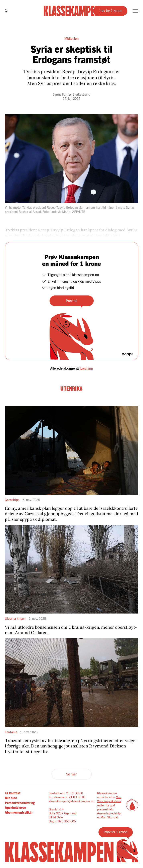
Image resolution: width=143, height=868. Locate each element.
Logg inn (87, 368)
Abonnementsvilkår (19, 812)
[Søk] (6, 11)
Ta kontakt (13, 793)
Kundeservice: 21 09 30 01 (67, 797)
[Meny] (135, 11)
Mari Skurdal (109, 817)
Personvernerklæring (20, 803)
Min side (11, 798)
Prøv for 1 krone (110, 10)
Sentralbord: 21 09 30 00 (66, 793)
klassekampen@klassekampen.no (71, 801)
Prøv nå (71, 301)
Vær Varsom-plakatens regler (109, 801)
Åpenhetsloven (15, 807)
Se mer (71, 774)
